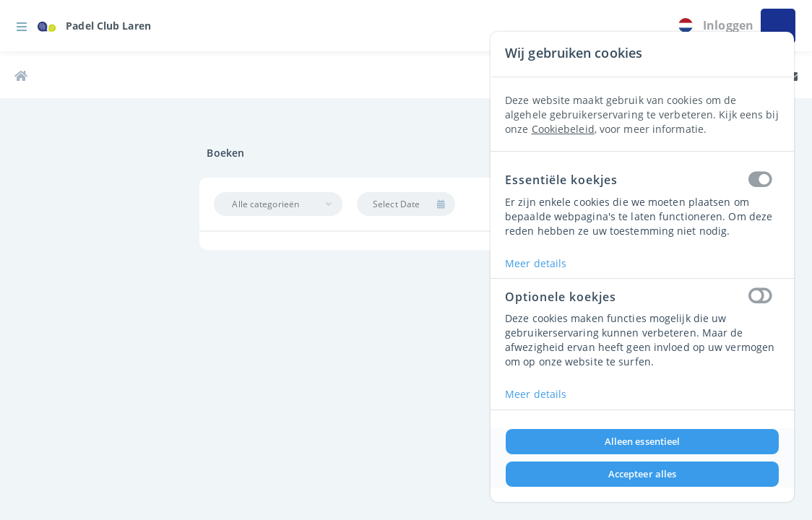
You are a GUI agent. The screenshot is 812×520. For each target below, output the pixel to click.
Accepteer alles (643, 474)
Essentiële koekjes (642, 181)
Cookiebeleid (563, 129)
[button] (22, 26)
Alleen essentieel (643, 441)
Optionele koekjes (642, 297)
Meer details (536, 263)
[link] (94, 26)
